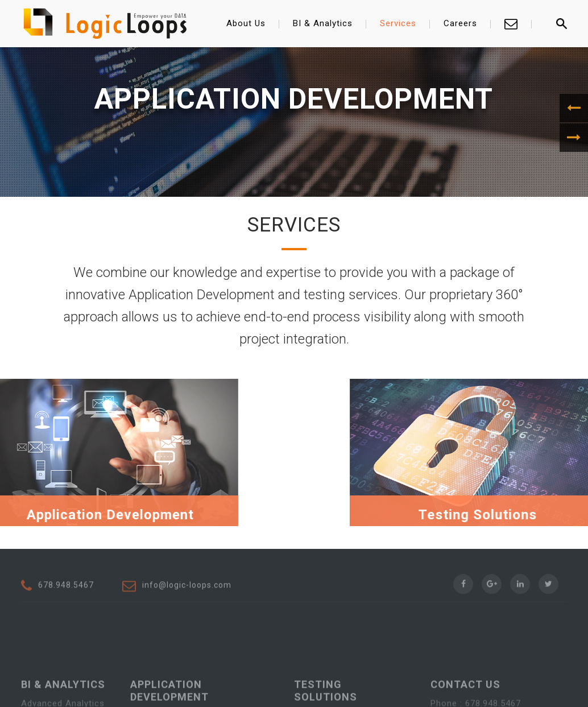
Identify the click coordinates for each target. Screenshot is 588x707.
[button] (574, 108)
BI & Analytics (323, 23)
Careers (460, 23)
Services (398, 23)
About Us (246, 23)
